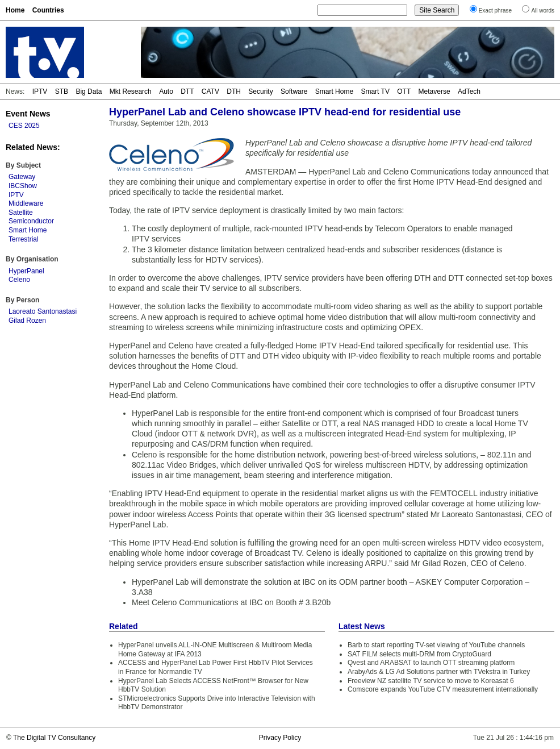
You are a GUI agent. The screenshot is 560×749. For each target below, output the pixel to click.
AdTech (469, 91)
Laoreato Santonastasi (43, 311)
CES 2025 (24, 126)
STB (62, 91)
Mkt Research (131, 91)
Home (15, 10)
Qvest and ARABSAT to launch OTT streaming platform (431, 663)
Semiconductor (31, 221)
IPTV (40, 91)
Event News (28, 114)
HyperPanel (26, 271)
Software (294, 91)
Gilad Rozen (27, 321)
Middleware (26, 203)
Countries (48, 10)
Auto (166, 91)
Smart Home (334, 91)
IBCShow (23, 186)
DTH (234, 91)
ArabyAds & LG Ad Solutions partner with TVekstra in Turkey (439, 672)
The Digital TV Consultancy (54, 738)
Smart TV (375, 91)
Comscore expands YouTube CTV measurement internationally (443, 689)
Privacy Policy (280, 738)
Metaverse (434, 91)
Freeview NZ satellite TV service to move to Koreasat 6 (431, 681)
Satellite (21, 213)
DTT (187, 91)
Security (260, 91)
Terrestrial (24, 239)
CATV (210, 91)
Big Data (89, 91)
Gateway (22, 177)
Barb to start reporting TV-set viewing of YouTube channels (436, 645)
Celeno (19, 280)
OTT (404, 91)
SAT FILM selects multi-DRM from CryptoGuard (419, 654)
